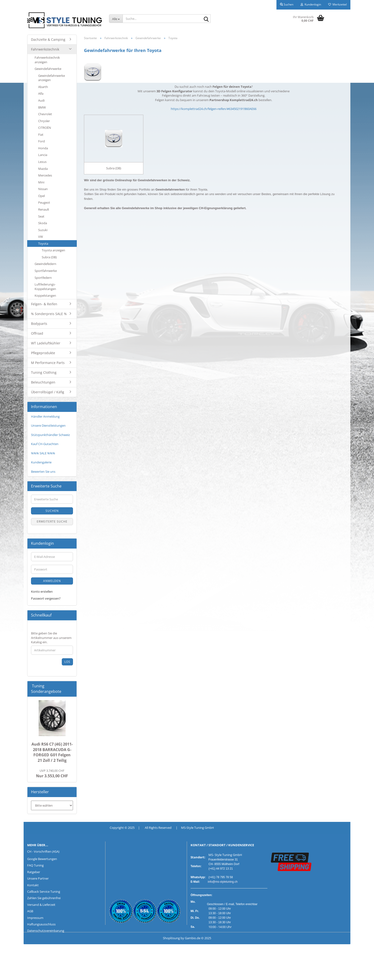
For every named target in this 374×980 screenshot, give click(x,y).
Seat (41, 216)
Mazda (43, 169)
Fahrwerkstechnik (45, 49)
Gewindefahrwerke (48, 69)
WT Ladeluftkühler (46, 343)
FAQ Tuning (35, 865)
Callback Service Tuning (44, 892)
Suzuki (43, 230)
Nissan (43, 189)
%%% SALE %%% (43, 453)
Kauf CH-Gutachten (45, 444)
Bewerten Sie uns (43, 472)
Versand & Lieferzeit (41, 905)
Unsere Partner (38, 878)
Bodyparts (39, 324)
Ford (42, 141)
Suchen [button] (287, 4)
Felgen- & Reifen (44, 304)
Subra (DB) (49, 257)
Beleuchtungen (43, 382)
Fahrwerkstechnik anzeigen (47, 60)
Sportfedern (43, 278)
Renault (44, 209)
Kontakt (33, 885)
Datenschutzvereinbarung (46, 931)
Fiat (41, 135)
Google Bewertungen (42, 859)
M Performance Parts (48, 363)
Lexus (42, 162)
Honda (43, 148)
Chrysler (44, 121)
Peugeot (44, 202)
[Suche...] (116, 19)
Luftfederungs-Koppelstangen (45, 287)
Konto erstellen (42, 591)
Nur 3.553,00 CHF (52, 773)
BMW (42, 107)
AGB (30, 911)
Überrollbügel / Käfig (48, 392)
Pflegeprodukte (43, 353)
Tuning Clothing (44, 372)
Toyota (43, 244)
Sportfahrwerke (46, 271)
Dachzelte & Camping (48, 39)
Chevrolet (45, 114)
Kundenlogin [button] (311, 4)
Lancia (43, 155)
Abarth (43, 87)
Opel (42, 196)
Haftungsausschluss (41, 924)
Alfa (41, 93)
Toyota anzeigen (53, 250)
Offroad (37, 333)
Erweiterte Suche (52, 521)
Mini (41, 182)
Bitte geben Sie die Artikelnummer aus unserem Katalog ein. (51, 638)
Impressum (35, 918)
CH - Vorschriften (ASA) (43, 851)
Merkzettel (338, 4)
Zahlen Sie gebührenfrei (44, 898)
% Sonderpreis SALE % (49, 314)
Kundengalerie (41, 462)
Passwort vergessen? (46, 598)
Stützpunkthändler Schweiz (50, 435)
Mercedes (45, 175)
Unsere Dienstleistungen (48, 425)
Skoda (43, 223)
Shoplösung (171, 938)
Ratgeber (34, 872)
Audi (41, 100)
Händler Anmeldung (45, 416)
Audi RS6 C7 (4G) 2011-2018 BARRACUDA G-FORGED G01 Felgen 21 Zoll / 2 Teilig (52, 752)
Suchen (52, 511)
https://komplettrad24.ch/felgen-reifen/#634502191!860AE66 (214, 109)
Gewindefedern (45, 264)
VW (41, 237)
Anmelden (52, 581)
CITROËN (45, 128)
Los (67, 662)
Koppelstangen (45, 296)
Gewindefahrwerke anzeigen (52, 78)
